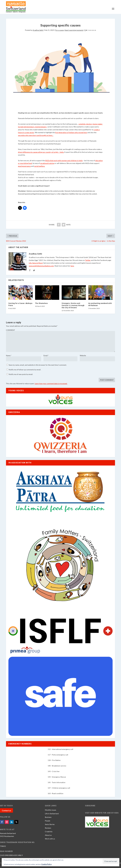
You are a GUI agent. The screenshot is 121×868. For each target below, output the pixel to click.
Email (46, 355)
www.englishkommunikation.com (41, 266)
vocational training (47, 163)
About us (48, 835)
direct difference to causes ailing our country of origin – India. (41, 152)
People (48, 821)
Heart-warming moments (74, 30)
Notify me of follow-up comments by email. (25, 370)
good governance (24, 166)
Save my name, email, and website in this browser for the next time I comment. (38, 365)
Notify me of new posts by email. (21, 374)
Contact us (6, 810)
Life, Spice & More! (36, 263)
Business (48, 817)
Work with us (50, 839)
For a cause (59, 30)
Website (83, 355)
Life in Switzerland (52, 813)
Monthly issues (51, 810)
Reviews (48, 828)
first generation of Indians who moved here (71, 132)
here (72, 266)
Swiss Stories (50, 824)
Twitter (88, 260)
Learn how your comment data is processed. (51, 383)
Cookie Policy (47, 864)
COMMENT (10, 330)
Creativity (49, 831)
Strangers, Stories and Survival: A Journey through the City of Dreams (73, 305)
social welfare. (40, 166)
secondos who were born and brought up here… (36, 135)
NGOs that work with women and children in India (64, 161)
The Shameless (41, 303)
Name (9, 355)
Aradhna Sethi (38, 30)
